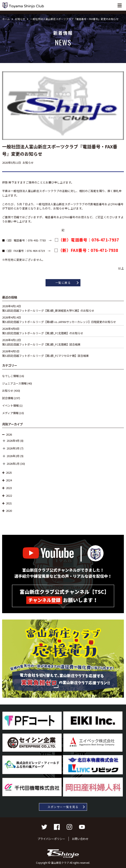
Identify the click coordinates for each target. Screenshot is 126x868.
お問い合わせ (80, 839)
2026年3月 (13, 448)
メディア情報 (10, 413)
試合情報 (8, 398)
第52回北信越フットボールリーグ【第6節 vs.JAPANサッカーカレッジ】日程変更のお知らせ (59, 322)
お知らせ (8, 391)
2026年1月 (13, 464)
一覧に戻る (63, 283)
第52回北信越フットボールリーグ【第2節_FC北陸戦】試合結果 (41, 344)
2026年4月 (13, 441)
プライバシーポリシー (51, 839)
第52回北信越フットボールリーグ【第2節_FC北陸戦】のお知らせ (43, 333)
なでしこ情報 (10, 376)
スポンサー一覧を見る (63, 807)
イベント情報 (10, 405)
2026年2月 (13, 456)
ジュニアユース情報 (14, 383)
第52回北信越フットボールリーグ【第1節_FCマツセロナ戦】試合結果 (45, 356)
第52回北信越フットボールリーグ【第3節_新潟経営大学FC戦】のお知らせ (48, 311)
